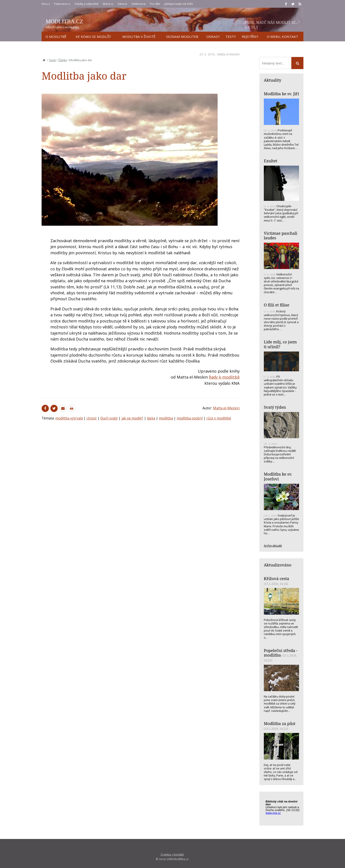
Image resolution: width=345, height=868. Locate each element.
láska (151, 418)
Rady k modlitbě (224, 377)
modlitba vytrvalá (69, 418)
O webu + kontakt (172, 854)
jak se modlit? (132, 418)
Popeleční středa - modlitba (281, 653)
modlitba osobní (190, 418)
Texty (52, 60)
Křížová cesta (276, 579)
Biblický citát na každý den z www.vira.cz (284, 809)
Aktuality (273, 80)
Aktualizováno (278, 565)
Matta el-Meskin (228, 54)
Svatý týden (275, 407)
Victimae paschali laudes (281, 236)
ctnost (92, 418)
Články (63, 60)
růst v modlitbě (219, 418)
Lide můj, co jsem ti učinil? (280, 344)
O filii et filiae (277, 305)
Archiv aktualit (273, 546)
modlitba (166, 418)
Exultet (271, 161)
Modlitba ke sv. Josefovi (278, 476)
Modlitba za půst (280, 723)
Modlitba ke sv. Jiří (281, 94)
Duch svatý (109, 418)
